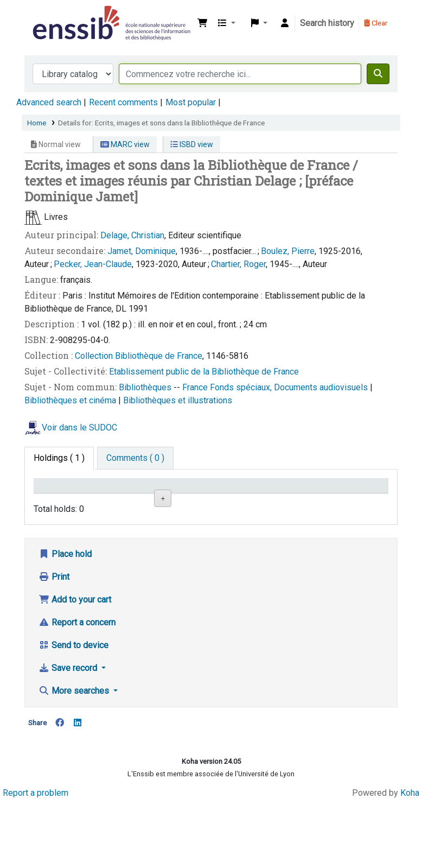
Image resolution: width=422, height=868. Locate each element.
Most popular (191, 102)
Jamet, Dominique (142, 251)
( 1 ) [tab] (59, 458)
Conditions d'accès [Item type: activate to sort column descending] (59, 496)
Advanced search (49, 102)
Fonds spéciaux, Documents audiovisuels (290, 387)
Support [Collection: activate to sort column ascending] (114, 501)
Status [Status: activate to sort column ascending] (288, 501)
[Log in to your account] (285, 23)
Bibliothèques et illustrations (178, 400)
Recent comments (123, 102)
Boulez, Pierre (288, 251)
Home (37, 123)
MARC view (125, 144)
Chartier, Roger (238, 264)
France (196, 387)
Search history (327, 23)
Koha (410, 859)
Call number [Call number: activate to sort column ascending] (231, 496)
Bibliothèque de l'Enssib (57, 15)
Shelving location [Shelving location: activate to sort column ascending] (174, 496)
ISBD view (192, 144)
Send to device (73, 711)
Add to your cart (75, 665)
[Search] (378, 74)
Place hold (65, 620)
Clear (376, 23)
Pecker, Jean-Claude (93, 264)
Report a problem (36, 859)
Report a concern (77, 688)
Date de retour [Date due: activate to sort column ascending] (349, 496)
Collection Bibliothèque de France (139, 356)
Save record (69, 734)
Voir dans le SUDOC (79, 427)
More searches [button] (75, 756)
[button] (202, 23)
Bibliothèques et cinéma (71, 400)
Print (54, 642)
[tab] (135, 458)
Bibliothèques (146, 387)
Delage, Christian (132, 235)
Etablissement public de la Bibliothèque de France (204, 372)
